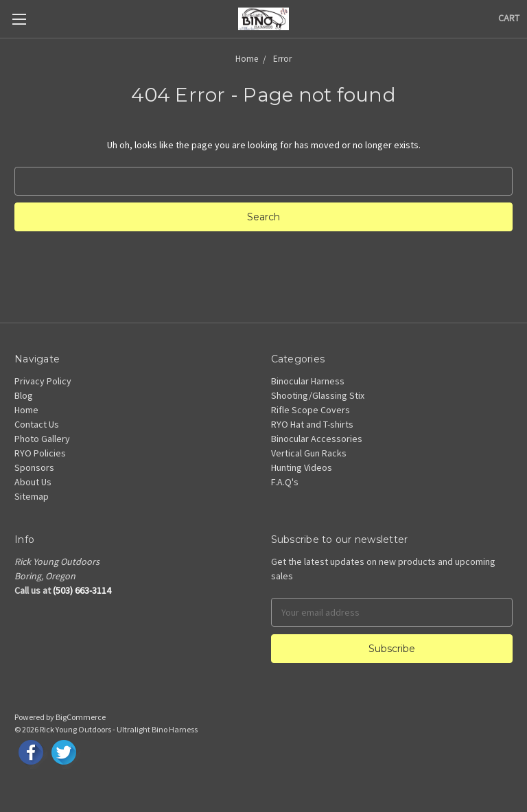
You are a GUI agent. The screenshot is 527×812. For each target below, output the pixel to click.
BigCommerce (81, 717)
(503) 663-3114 (82, 590)
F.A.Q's (285, 482)
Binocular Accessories (317, 439)
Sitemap (32, 496)
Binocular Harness (308, 381)
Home (26, 410)
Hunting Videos (302, 467)
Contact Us (37, 424)
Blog (24, 395)
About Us (33, 482)
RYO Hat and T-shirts (312, 424)
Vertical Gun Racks (309, 453)
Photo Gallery (42, 439)
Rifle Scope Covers (311, 410)
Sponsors (34, 467)
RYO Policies (40, 453)
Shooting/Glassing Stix (318, 395)
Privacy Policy (43, 381)
